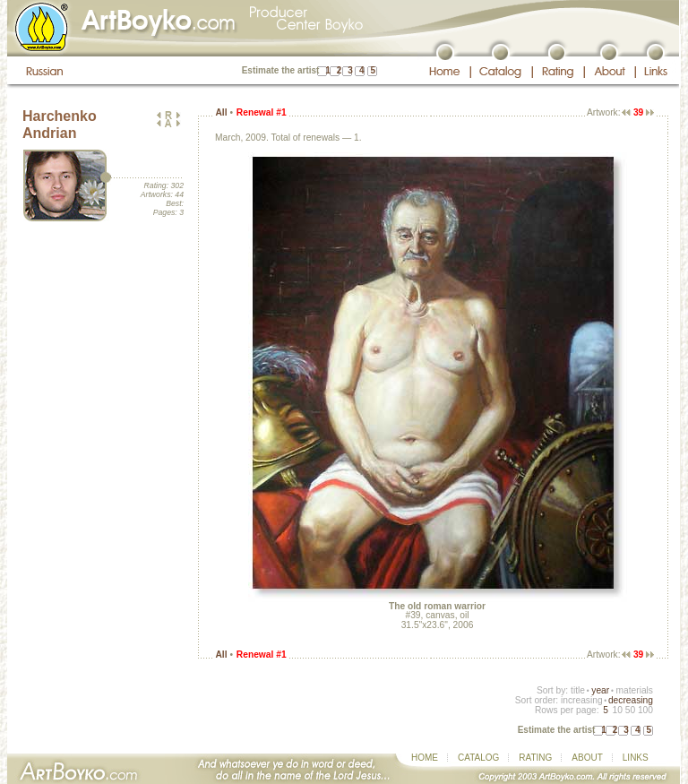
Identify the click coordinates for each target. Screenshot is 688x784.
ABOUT (587, 758)
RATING (535, 758)
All (221, 112)
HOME (425, 758)
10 (617, 710)
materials (634, 690)
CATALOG (478, 758)
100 (645, 710)
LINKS (636, 758)
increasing (582, 700)
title (578, 690)
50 (630, 710)
